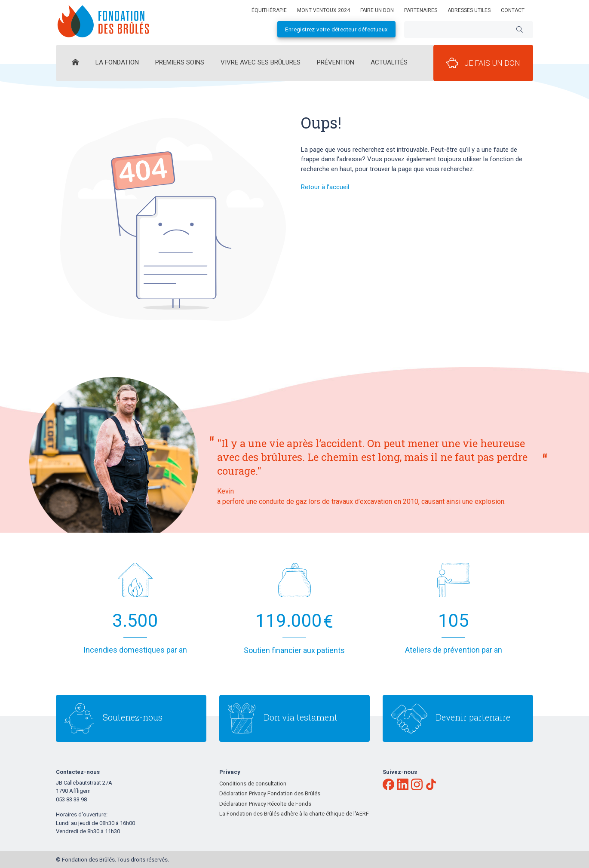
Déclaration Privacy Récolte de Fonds (265, 804)
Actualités (389, 62)
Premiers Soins (180, 62)
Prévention (336, 62)
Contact (513, 10)
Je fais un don (483, 63)
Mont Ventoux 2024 (324, 10)
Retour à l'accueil (325, 187)
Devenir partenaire (473, 717)
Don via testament (301, 717)
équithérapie (269, 10)
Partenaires (421, 10)
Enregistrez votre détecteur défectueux (336, 29)
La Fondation (117, 62)
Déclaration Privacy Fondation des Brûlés (270, 793)
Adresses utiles (469, 10)
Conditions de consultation (253, 784)
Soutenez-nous (133, 717)
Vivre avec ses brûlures (261, 62)
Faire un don (377, 10)
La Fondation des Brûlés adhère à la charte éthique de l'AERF (294, 814)
